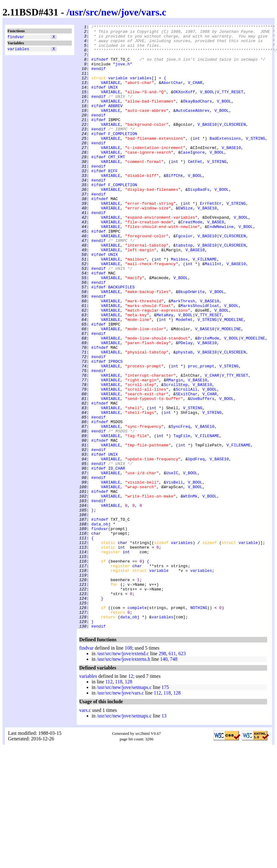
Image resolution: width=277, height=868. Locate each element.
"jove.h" (123, 72)
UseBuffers (202, 474)
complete (137, 725)
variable (118, 89)
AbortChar (172, 94)
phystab (184, 418)
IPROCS (115, 429)
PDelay (186, 407)
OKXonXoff (184, 106)
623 (182, 774)
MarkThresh (183, 357)
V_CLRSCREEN (232, 145)
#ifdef (99, 100)
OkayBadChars (197, 117)
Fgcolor (184, 278)
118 (119, 802)
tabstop (184, 290)
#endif (99, 78)
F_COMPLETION (123, 156)
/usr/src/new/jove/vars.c (120, 814)
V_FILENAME (205, 306)
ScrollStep (176, 457)
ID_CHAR (117, 557)
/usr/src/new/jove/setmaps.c (124, 808)
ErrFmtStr (211, 239)
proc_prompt (201, 435)
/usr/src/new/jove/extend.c (123, 774)
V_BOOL (207, 106)
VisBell (175, 574)
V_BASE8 (216, 262)
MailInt (213, 312)
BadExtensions (225, 161)
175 (165, 808)
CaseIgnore (193, 178)
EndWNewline (220, 267)
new (110, 12)
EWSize (186, 245)
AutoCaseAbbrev (193, 128)
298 (162, 774)
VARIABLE (110, 94)
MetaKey (165, 373)
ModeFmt (184, 379)
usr (76, 12)
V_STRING (255, 161)
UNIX (113, 100)
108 (128, 769)
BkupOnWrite (192, 345)
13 (164, 837)
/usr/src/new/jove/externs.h (123, 780)
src (92, 12)
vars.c (154, 12)
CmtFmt (195, 189)
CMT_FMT (117, 184)
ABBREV (115, 122)
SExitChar (187, 468)
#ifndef (100, 67)
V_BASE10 (207, 145)
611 (172, 774)
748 (174, 780)
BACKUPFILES (121, 340)
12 (131, 797)
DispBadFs (199, 223)
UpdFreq (196, 546)
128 (128, 802)
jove (130, 12)
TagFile (182, 518)
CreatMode (191, 262)
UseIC (172, 563)
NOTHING (199, 725)
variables (18, 50)
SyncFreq (180, 507)
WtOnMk (190, 591)
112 (109, 802)
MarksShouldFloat (200, 362)
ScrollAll (187, 462)
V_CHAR (195, 94)
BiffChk (175, 206)
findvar (16, 37)
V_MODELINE (231, 379)
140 (164, 780)
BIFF (113, 200)
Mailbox (179, 306)
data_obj (101, 624)
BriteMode (208, 401)
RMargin (175, 451)
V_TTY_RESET (230, 106)
